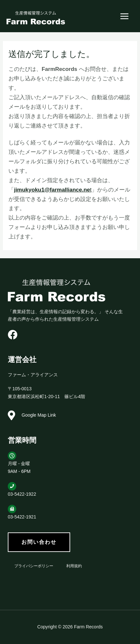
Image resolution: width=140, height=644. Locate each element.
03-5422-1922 (22, 494)
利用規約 (74, 566)
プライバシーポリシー (34, 566)
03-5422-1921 (22, 517)
